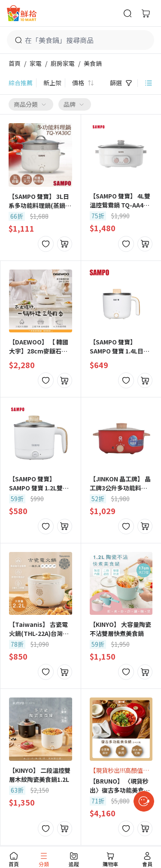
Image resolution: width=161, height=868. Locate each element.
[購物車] (146, 13)
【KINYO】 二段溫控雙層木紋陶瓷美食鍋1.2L (40, 775)
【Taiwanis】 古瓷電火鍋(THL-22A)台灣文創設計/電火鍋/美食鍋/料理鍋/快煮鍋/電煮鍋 (39, 629)
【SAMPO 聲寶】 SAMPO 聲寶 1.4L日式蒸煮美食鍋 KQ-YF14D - (120, 347)
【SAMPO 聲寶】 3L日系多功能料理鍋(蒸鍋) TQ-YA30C (39, 201)
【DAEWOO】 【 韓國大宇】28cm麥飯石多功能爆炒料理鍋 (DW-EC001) (39, 347)
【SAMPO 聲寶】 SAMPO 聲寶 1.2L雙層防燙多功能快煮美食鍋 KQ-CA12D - (39, 484)
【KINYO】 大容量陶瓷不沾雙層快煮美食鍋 (120, 629)
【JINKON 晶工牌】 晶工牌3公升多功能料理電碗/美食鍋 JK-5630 (120, 484)
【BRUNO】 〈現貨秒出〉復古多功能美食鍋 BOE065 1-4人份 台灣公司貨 (120, 786)
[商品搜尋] (128, 13)
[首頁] (22, 13)
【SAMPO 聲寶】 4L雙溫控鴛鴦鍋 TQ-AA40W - (121, 201)
